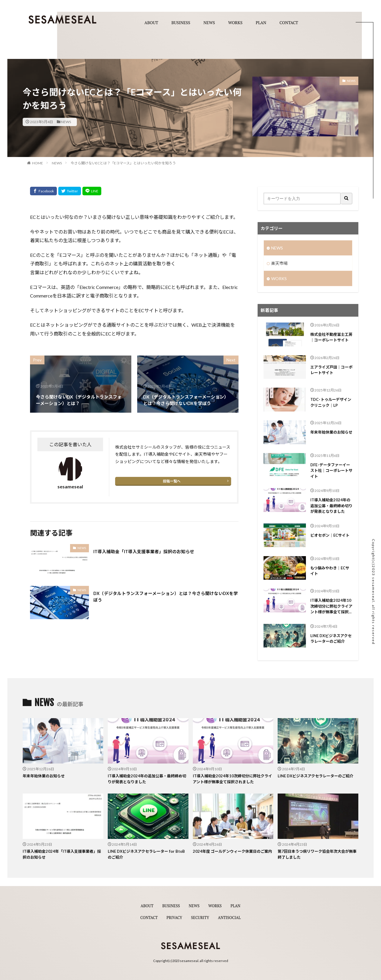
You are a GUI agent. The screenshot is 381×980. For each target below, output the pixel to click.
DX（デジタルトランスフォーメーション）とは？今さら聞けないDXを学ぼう (166, 597)
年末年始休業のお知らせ (331, 432)
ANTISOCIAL (231, 917)
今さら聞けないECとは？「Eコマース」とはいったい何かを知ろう (123, 163)
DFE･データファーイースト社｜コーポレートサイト (331, 471)
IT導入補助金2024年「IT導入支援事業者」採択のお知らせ (62, 854)
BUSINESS (181, 23)
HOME (38, 163)
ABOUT (151, 23)
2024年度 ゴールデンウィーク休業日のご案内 (232, 851)
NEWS (209, 23)
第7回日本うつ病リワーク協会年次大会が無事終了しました (317, 854)
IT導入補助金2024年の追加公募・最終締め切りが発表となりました (331, 506)
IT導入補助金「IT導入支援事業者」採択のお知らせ (144, 552)
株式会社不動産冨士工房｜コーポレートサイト (331, 337)
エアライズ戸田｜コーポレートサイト (331, 370)
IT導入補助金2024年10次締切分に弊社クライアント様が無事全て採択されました (331, 606)
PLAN (261, 23)
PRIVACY (174, 917)
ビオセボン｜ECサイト (330, 535)
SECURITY (201, 917)
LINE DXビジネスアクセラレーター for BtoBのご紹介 (146, 854)
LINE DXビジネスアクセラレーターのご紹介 (331, 639)
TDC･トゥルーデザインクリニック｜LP (331, 402)
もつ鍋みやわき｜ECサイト (330, 571)
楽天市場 (279, 263)
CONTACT (289, 23)
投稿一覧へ (172, 481)
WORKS (235, 23)
